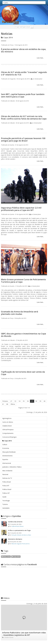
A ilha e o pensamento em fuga (19, 530)
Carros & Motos (8, 422)
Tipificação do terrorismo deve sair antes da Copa (23, 373)
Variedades (6, 508)
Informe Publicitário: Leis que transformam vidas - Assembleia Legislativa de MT (24, 614)
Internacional (7, 463)
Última (13, 404)
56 (28, 401)
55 (24, 401)
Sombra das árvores (15, 522)
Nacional (5, 474)
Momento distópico (15, 539)
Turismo (5, 504)
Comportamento (8, 433)
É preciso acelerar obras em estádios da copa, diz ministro (24, 50)
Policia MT (6, 486)
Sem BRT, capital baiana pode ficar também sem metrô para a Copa (23, 95)
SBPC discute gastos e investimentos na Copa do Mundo (23, 335)
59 (40, 401)
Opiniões (11, 516)
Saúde (4, 497)
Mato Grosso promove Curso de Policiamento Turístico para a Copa (23, 281)
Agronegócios (7, 418)
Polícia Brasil (7, 482)
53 (15, 401)
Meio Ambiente (7, 471)
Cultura (5, 444)
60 (45, 401)
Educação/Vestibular (9, 452)
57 (32, 401)
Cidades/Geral (7, 426)
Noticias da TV (7, 478)
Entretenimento (7, 456)
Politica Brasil (7, 489)
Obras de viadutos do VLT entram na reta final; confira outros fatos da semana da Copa (24, 117)
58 (36, 401)
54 (20, 401)
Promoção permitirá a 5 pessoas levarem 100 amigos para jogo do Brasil (23, 140)
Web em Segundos (41, 641)
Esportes (5, 459)
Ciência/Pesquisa (8, 430)
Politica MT (6, 493)
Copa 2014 (7, 441)
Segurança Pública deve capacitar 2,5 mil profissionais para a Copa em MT (21, 209)
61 (3, 404)
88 (7, 404)
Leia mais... (40, 58)
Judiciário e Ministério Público (12, 467)
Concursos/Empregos (9, 437)
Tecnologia (6, 501)
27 (11, 401)
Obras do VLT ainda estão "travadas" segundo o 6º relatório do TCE (24, 73)
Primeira (5, 401)
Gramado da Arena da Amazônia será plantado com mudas (20, 313)
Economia (6, 448)
